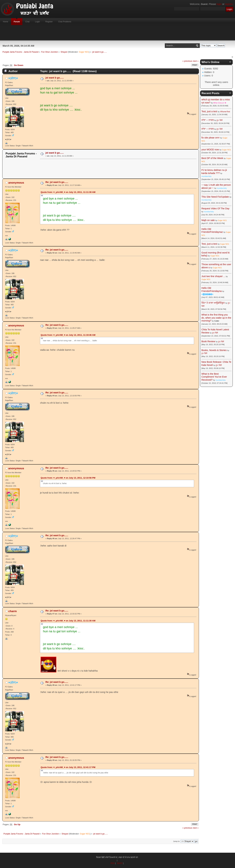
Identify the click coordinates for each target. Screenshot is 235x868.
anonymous (16, 183)
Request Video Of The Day (215, 208)
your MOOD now (210, 150)
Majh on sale (208, 220)
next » (196, 61)
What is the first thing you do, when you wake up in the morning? (216, 318)
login (219, 4)
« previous (187, 61)
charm (13, 611)
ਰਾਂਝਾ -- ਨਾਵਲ (208, 120)
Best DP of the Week (213, 158)
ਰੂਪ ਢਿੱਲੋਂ (219, 120)
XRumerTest (225, 112)
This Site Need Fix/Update (215, 197)
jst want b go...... (55, 78)
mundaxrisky (206, 176)
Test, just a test (209, 111)
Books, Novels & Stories (214, 350)
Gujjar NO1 (84, 52)
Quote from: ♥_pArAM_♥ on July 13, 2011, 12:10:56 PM (68, 478)
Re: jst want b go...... (57, 182)
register (229, 4)
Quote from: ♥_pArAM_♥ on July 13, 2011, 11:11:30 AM (68, 192)
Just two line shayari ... (213, 276)
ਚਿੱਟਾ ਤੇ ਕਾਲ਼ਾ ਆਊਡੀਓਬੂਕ (213, 303)
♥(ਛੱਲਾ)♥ (13, 78)
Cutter (217, 321)
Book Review (208, 341)
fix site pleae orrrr (210, 138)
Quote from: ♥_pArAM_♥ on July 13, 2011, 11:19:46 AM (68, 335)
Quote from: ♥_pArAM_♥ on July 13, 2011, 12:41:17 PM (68, 767)
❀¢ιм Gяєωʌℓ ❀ (220, 103)
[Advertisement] (117, 33)
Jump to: (177, 841)
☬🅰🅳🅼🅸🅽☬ (207, 294)
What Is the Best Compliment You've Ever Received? (214, 377)
